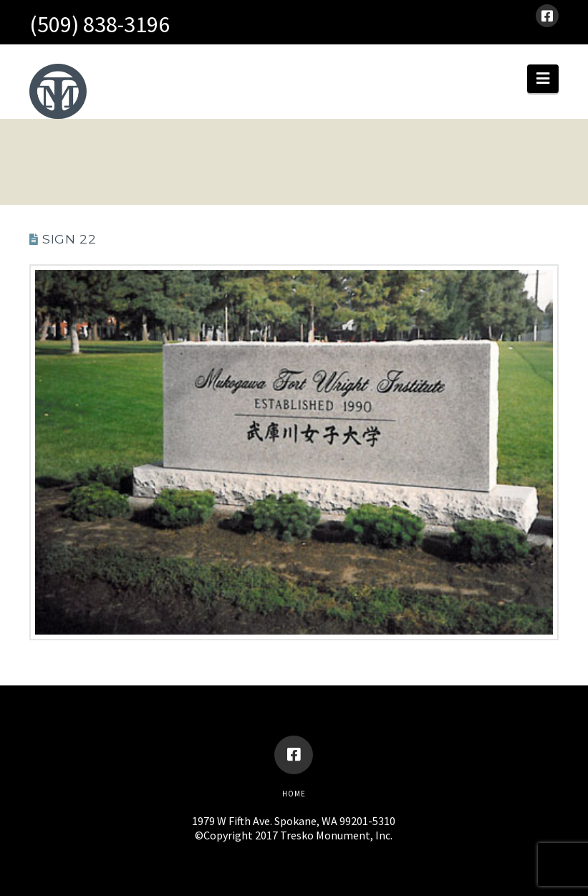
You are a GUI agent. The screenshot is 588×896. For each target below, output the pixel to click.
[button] (543, 79)
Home (294, 794)
